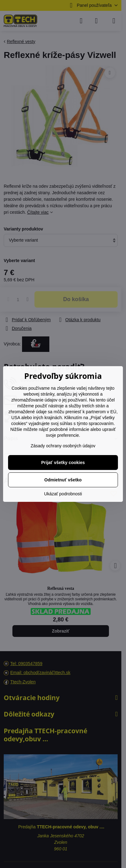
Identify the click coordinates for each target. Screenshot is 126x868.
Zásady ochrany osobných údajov (63, 446)
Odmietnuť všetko (63, 480)
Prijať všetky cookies (63, 462)
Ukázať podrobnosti (63, 494)
